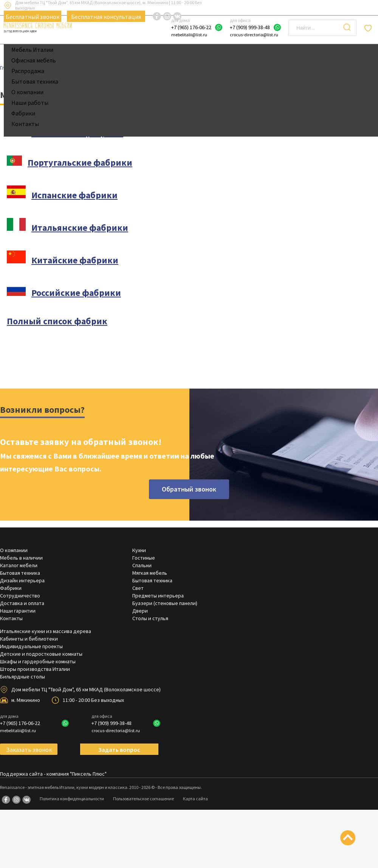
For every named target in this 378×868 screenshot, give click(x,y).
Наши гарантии (18, 611)
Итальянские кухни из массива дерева (46, 631)
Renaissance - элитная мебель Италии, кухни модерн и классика (64, 787)
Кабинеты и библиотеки (29, 639)
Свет (138, 588)
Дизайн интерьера (22, 580)
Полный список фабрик (57, 321)
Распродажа (28, 71)
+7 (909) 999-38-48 (250, 27)
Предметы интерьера (158, 596)
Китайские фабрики (75, 260)
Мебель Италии (32, 50)
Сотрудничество (20, 596)
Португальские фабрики (80, 163)
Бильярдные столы (22, 677)
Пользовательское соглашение (143, 799)
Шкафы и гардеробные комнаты (38, 661)
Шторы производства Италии (35, 669)
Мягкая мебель (150, 573)
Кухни (139, 550)
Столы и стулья (150, 618)
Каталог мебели (19, 565)
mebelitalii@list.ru (189, 35)
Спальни (142, 565)
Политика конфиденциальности (72, 799)
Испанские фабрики (74, 195)
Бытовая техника (35, 81)
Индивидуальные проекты (31, 646)
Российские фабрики (76, 293)
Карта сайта (195, 799)
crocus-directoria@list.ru (254, 35)
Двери (140, 611)
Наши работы (30, 103)
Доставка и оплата (22, 603)
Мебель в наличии (21, 558)
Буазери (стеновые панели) (165, 603)
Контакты (25, 124)
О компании (27, 92)
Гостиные (144, 558)
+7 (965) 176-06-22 (191, 27)
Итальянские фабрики (80, 228)
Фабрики (23, 113)
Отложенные (369, 28)
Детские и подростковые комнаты (41, 654)
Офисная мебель (34, 60)
